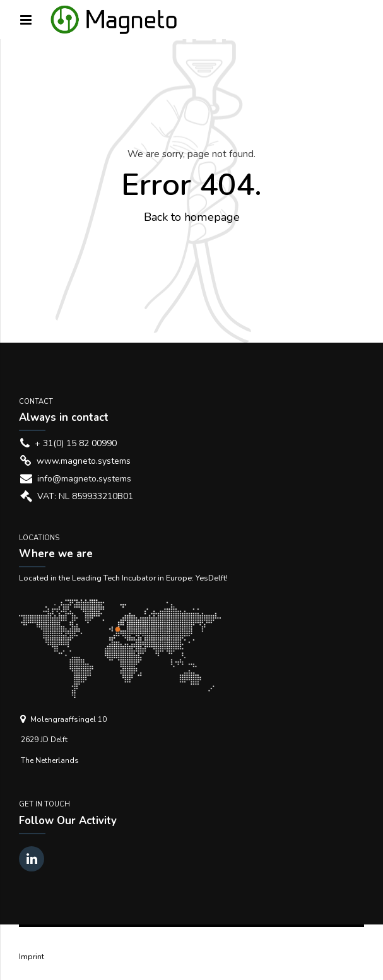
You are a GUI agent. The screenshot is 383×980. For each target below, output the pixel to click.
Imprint (32, 956)
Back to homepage (192, 217)
